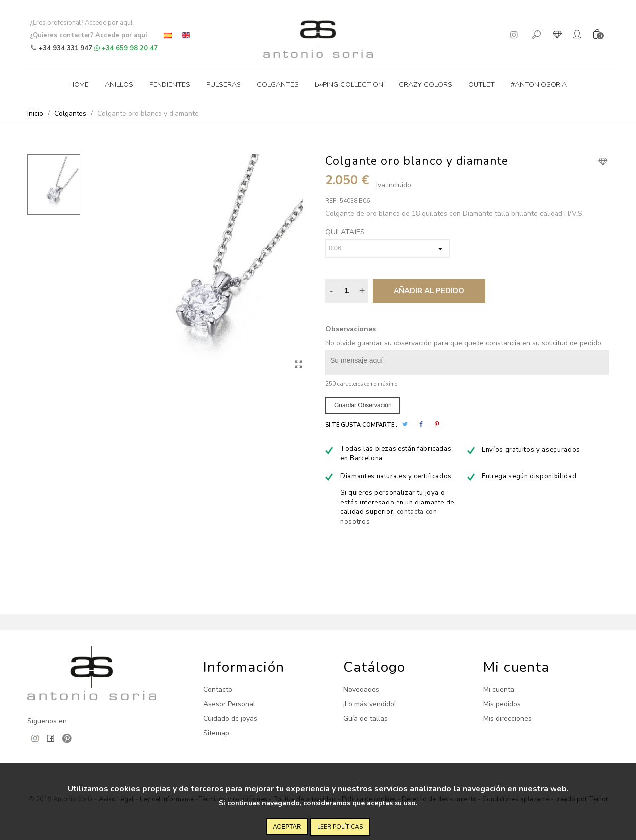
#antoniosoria (539, 85)
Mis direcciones (508, 718)
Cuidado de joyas (230, 718)
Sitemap (216, 733)
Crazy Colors (426, 85)
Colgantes (278, 85)
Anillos (119, 85)
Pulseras (224, 85)
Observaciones (351, 329)
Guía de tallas (365, 718)
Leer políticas (340, 827)
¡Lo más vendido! (369, 704)
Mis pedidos (502, 704)
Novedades (361, 690)
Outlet (481, 85)
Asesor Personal (229, 704)
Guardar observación (363, 405)
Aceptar (287, 827)
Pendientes (170, 85)
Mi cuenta (499, 690)
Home (79, 85)
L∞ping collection (349, 85)
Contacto (218, 690)
